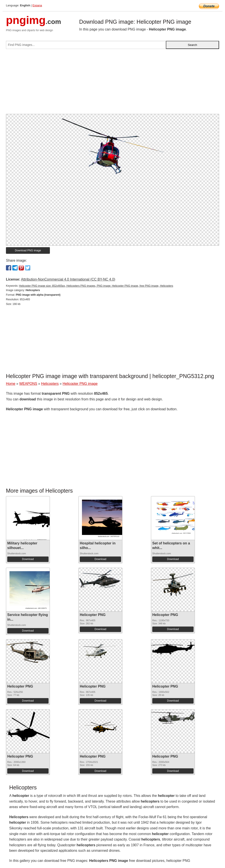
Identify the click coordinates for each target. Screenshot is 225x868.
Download (28, 559)
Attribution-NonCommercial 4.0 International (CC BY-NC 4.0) (68, 279)
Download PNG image (28, 250)
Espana (37, 5)
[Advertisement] (112, 83)
